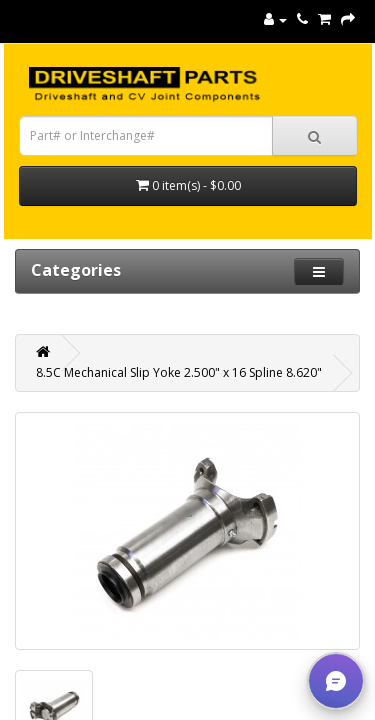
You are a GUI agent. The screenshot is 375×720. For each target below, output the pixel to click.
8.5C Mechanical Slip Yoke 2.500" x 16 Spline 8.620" (179, 372)
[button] (336, 681)
